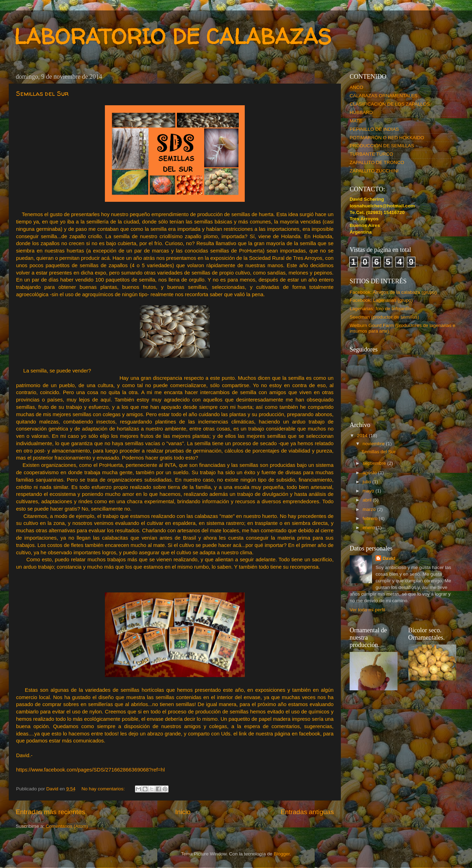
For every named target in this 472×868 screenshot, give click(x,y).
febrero (371, 518)
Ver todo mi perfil (367, 610)
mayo (369, 491)
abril (368, 500)
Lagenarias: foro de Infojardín (380, 309)
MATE (356, 121)
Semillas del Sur (42, 94)
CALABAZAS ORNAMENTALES (384, 96)
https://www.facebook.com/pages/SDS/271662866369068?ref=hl (90, 770)
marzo (370, 509)
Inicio (183, 812)
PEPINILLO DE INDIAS (374, 129)
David (389, 558)
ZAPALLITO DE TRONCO (377, 162)
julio (367, 482)
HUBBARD (361, 112)
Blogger (282, 854)
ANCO (356, 87)
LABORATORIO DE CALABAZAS (173, 36)
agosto (370, 473)
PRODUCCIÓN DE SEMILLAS (382, 146)
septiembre (375, 463)
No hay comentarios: (104, 789)
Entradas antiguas (307, 812)
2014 (363, 436)
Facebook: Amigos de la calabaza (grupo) (393, 292)
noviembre (374, 444)
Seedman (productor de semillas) (384, 317)
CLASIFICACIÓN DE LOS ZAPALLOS (390, 104)
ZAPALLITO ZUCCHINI (374, 171)
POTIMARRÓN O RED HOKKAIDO (387, 138)
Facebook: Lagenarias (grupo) (381, 300)
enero (369, 528)
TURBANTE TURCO (371, 154)
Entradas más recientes (50, 812)
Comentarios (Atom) (67, 826)
